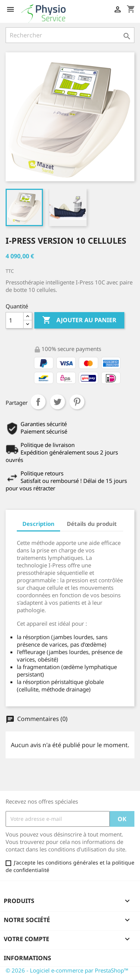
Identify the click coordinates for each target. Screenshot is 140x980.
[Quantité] (15, 320)
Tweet (57, 402)
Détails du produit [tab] (92, 524)
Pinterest (77, 402)
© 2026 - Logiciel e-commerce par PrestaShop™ (67, 970)
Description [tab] (38, 524)
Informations (27, 958)
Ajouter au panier (79, 320)
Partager (38, 402)
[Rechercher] (70, 35)
